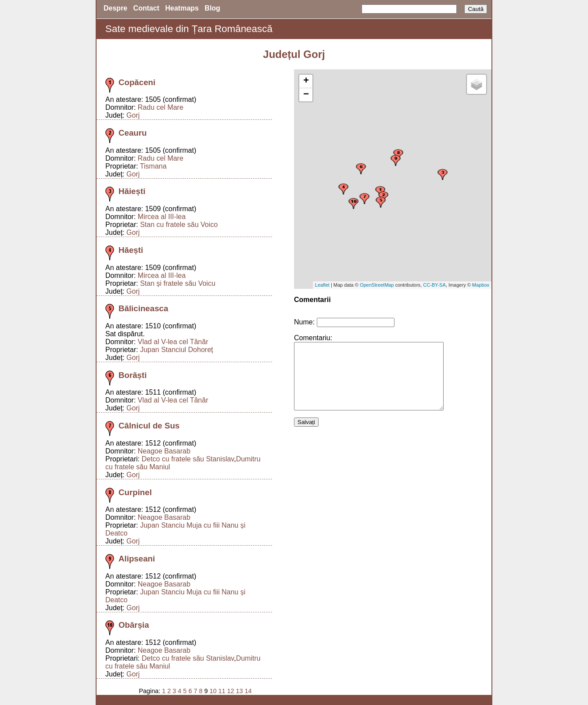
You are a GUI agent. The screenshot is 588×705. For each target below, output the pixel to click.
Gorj (133, 115)
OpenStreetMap (377, 285)
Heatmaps (182, 8)
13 (239, 691)
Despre (115, 8)
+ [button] (306, 81)
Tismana (153, 166)
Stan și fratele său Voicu (178, 283)
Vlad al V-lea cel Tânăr (173, 342)
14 (248, 691)
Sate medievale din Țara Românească (189, 29)
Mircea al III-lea (162, 217)
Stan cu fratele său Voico (179, 225)
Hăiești (132, 191)
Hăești (131, 250)
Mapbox (481, 285)
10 (213, 691)
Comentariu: (313, 338)
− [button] (306, 95)
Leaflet (322, 285)
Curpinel (135, 492)
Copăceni (137, 82)
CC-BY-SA (434, 285)
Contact (147, 8)
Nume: (304, 322)
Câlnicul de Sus (149, 426)
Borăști (133, 375)
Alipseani (137, 559)
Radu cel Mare (161, 107)
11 (222, 691)
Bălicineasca (143, 308)
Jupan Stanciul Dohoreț (176, 350)
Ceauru (133, 133)
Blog (212, 8)
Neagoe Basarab (164, 451)
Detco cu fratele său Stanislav (188, 459)
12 (230, 691)
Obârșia (134, 625)
